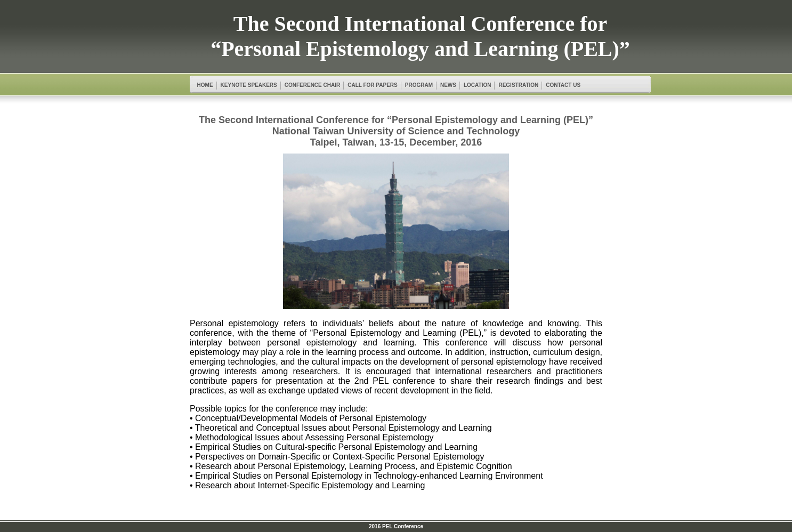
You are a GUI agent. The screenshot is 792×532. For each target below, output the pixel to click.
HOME (205, 85)
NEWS (448, 85)
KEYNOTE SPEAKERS (249, 85)
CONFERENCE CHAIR (312, 85)
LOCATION (477, 85)
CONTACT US (563, 85)
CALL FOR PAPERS (373, 85)
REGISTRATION (518, 85)
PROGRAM (419, 85)
